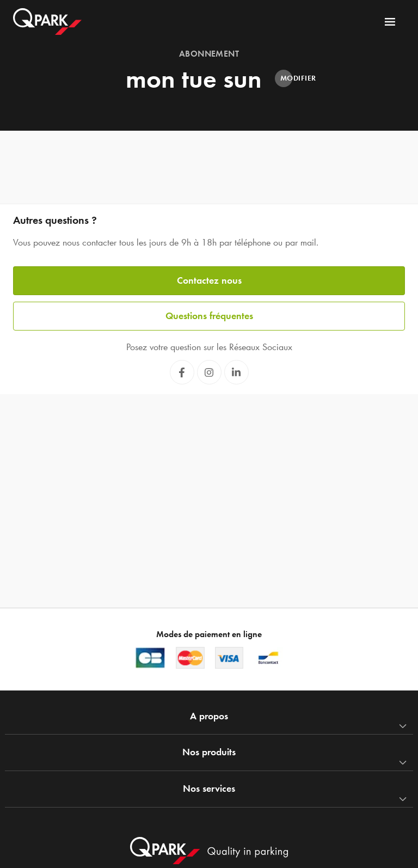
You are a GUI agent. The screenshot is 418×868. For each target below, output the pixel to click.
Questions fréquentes (209, 316)
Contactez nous (209, 280)
